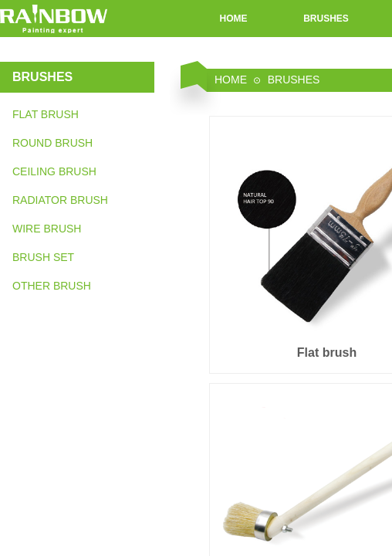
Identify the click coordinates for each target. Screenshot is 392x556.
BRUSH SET (43, 257)
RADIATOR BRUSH (60, 200)
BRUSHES (326, 19)
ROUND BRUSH (52, 143)
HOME (234, 19)
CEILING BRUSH (54, 171)
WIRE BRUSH (47, 229)
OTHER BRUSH (52, 286)
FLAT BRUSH (46, 114)
